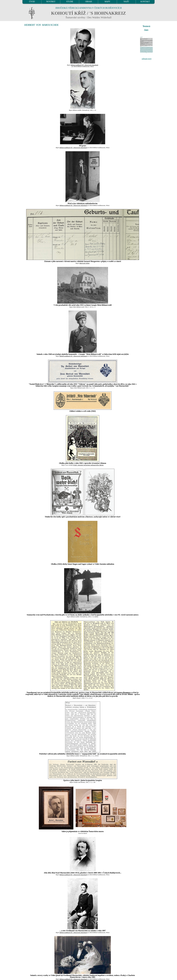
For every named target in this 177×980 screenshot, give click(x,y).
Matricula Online (84, 263)
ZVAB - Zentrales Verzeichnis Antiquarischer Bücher (88, 465)
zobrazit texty (147, 59)
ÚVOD (32, 2)
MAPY (107, 2)
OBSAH (89, 2)
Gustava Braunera (123, 692)
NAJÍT (126, 2)
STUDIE (70, 2)
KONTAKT (145, 2)
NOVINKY (51, 2)
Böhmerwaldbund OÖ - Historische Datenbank (85, 65)
